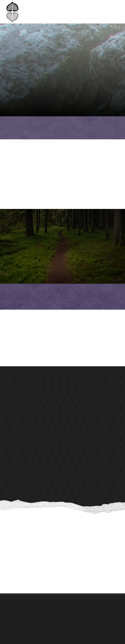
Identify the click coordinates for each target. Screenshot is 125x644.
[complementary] (105, 629)
